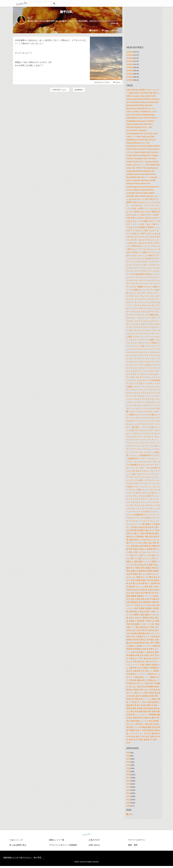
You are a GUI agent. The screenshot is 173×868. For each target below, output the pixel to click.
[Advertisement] (68, 100)
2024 (128, 756)
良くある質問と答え (18, 845)
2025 (128, 753)
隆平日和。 (68, 12)
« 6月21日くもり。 (60, 90)
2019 (128, 771)
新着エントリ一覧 (57, 840)
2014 (128, 787)
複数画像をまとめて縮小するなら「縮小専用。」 (24, 858)
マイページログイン (137, 840)
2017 (128, 778)
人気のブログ (94, 840)
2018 (128, 775)
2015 (128, 784)
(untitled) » (79, 90)
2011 (128, 796)
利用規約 (73, 845)
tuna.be (86, 834)
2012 (128, 793)
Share (115, 30)
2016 (128, 781)
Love (105, 30)
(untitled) (130, 52)
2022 (128, 762)
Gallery (94, 30)
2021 (128, 765)
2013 (128, 790)
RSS (130, 814)
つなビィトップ (16, 840)
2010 (128, 800)
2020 (128, 768)
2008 (128, 806)
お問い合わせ (94, 845)
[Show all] (114, 23)
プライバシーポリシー (59, 845)
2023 (128, 759)
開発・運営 (133, 845)
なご (30, 18)
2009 (128, 803)
